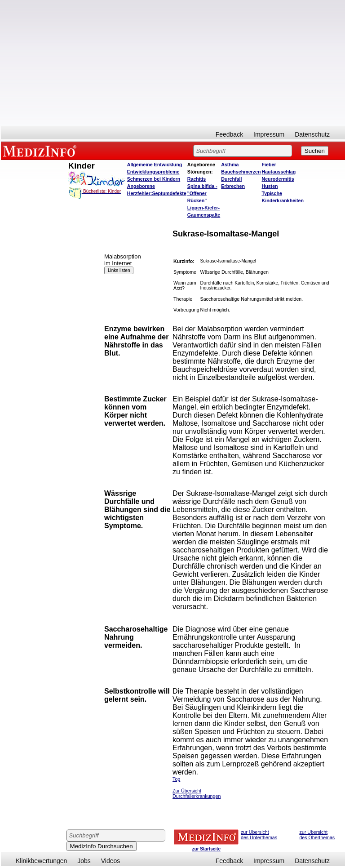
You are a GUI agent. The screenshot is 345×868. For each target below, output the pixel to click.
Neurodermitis (278, 179)
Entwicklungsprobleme (153, 172)
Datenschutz (312, 134)
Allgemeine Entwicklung (155, 165)
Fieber (269, 165)
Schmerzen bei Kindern (154, 179)
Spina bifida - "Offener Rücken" (202, 193)
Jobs (84, 861)
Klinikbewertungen (41, 861)
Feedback (229, 134)
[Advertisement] (173, 63)
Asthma (230, 165)
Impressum (269, 134)
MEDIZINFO (41, 151)
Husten (270, 186)
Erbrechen (233, 186)
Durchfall (231, 179)
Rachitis (197, 179)
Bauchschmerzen (241, 172)
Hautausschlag (279, 172)
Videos (111, 861)
